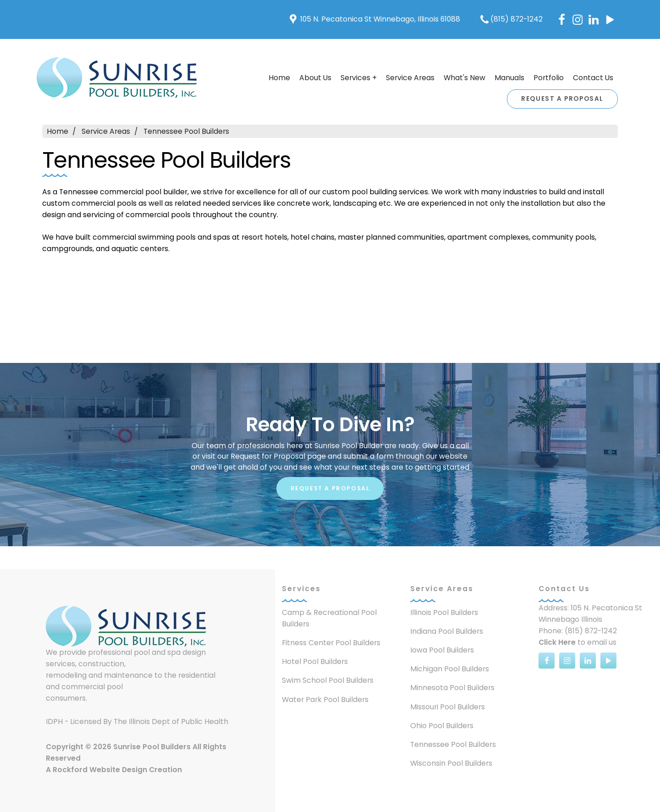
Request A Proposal (562, 99)
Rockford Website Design (100, 770)
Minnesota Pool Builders (452, 688)
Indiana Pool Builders (447, 631)
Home (279, 78)
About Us (315, 78)
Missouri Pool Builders (448, 707)
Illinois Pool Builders (444, 612)
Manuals (509, 78)
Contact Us (593, 78)
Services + (359, 78)
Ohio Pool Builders (442, 726)
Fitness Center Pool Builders (331, 643)
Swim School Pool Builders (328, 680)
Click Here (557, 642)
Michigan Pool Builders (450, 669)
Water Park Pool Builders (325, 700)
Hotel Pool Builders (315, 661)
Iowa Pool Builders (442, 650)
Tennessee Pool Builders (186, 131)
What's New (465, 78)
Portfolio (549, 78)
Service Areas (410, 78)
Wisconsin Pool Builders (451, 763)
